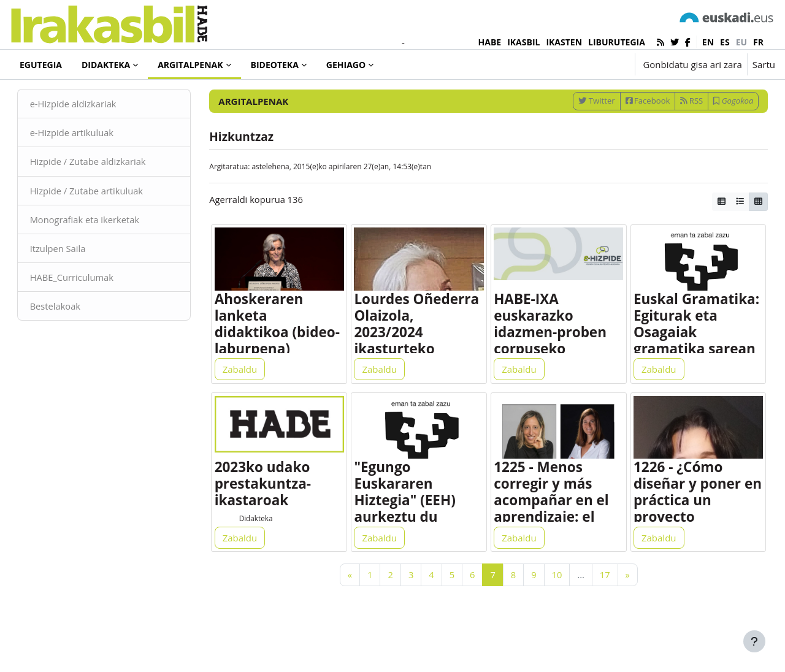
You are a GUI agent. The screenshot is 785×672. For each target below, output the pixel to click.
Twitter (579, 131)
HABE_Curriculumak (90, 308)
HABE (490, 42)
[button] (587, 64)
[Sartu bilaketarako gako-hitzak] (644, 98)
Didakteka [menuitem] (106, 65)
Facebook (630, 131)
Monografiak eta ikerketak (103, 250)
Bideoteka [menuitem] (275, 65)
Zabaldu (249, 402)
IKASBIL (523, 42)
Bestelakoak (73, 337)
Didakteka (265, 554)
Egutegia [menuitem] (41, 65)
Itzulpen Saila (76, 279)
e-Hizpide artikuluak (90, 162)
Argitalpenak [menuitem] (190, 65)
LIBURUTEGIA (617, 42)
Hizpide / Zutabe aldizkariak (106, 192)
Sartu (764, 64)
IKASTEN (564, 42)
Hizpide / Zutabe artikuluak (105, 221)
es (725, 42)
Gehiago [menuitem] (346, 65)
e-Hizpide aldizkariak (91, 134)
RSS (674, 131)
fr (758, 42)
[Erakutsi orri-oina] (754, 641)
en (708, 42)
